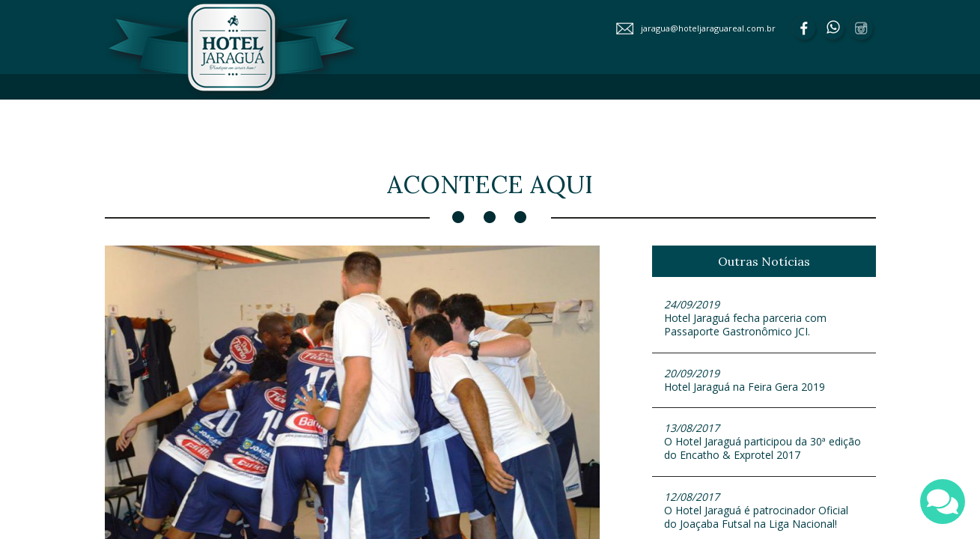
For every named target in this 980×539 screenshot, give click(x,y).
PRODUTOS (585, 141)
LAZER (617, 115)
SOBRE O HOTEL (434, 115)
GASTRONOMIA (760, 115)
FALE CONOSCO (672, 141)
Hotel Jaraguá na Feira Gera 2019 (764, 380)
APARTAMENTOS (537, 115)
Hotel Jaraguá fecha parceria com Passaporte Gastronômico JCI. (764, 318)
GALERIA (514, 141)
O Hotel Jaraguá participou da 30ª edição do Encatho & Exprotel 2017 (764, 441)
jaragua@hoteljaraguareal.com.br (708, 28)
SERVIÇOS (837, 115)
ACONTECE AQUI (430, 141)
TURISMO (831, 141)
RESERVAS (758, 141)
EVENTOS (677, 115)
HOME (359, 115)
